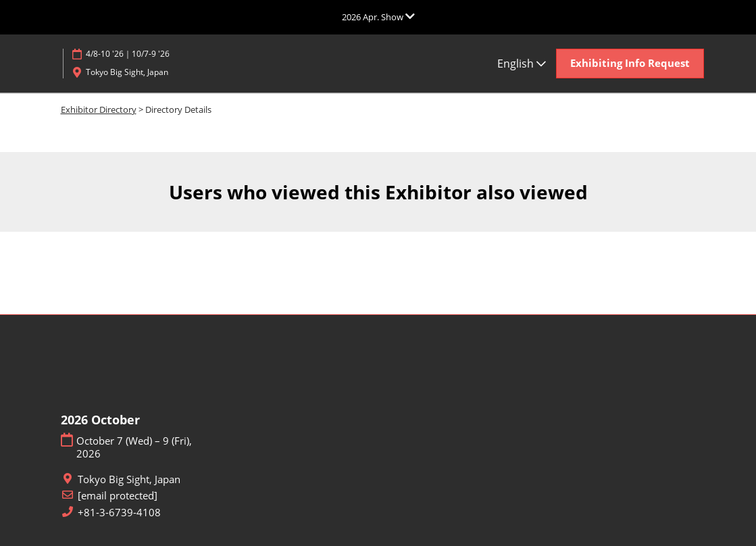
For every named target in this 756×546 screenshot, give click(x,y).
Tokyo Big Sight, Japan (127, 72)
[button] (630, 64)
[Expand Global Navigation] (378, 17)
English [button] (522, 64)
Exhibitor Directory (99, 109)
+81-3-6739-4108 (119, 513)
